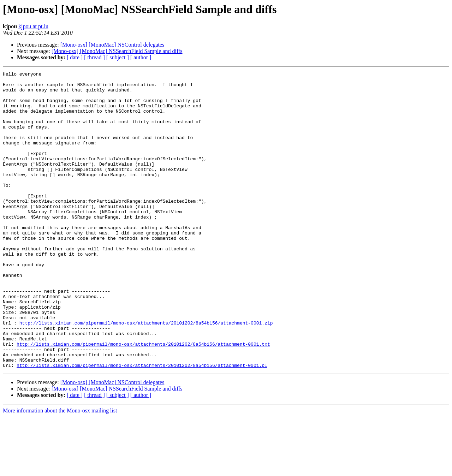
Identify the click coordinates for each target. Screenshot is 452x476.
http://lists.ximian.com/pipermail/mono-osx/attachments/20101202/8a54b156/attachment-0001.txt (143, 399)
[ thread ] (94, 57)
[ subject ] (118, 57)
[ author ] (141, 57)
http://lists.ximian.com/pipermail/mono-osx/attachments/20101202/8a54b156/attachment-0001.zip (146, 374)
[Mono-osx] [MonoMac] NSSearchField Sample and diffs (117, 51)
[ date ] (75, 57)
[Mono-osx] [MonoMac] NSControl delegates (112, 45)
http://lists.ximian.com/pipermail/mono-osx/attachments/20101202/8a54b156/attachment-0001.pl (142, 424)
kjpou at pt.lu (33, 26)
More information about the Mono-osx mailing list (60, 470)
